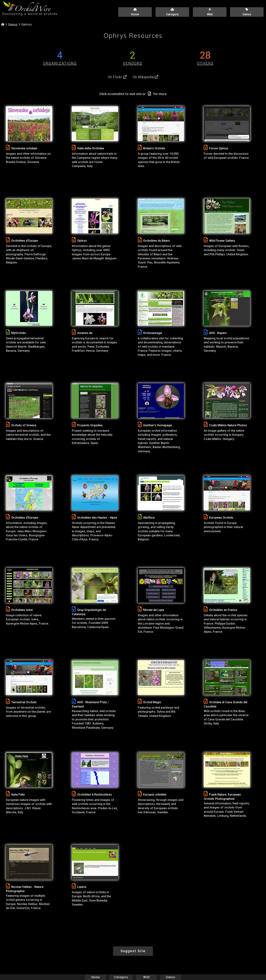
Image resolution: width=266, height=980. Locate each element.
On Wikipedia (145, 77)
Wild (146, 977)
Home (96, 977)
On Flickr (117, 77)
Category (121, 977)
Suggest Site (133, 951)
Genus (13, 24)
